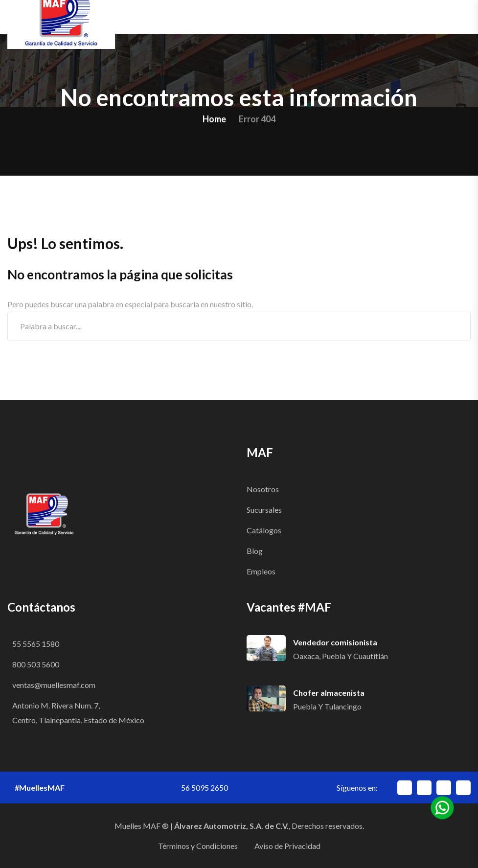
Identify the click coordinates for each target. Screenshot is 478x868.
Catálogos (264, 530)
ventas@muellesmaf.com (54, 685)
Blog (255, 551)
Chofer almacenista (329, 693)
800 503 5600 (36, 664)
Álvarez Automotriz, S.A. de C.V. (231, 826)
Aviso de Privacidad (287, 846)
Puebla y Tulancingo (327, 706)
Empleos (261, 571)
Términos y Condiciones (198, 846)
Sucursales (264, 510)
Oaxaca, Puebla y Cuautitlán (341, 656)
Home (214, 119)
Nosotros (263, 489)
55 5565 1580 (36, 644)
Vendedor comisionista (335, 642)
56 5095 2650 (205, 788)
